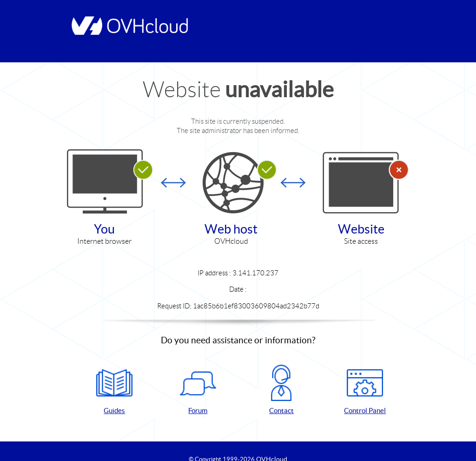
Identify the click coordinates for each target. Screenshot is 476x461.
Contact (281, 390)
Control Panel (365, 390)
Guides (114, 390)
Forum (198, 390)
